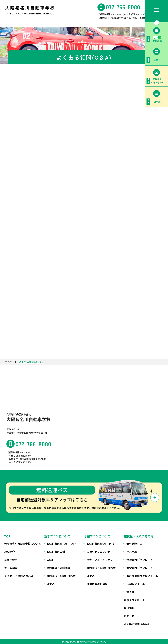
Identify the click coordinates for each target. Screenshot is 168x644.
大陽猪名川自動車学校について (23, 544)
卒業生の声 (11, 560)
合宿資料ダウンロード (140, 560)
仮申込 (51, 584)
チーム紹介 (11, 568)
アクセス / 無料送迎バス (19, 576)
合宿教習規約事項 (97, 584)
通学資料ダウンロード (140, 568)
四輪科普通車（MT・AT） (62, 544)
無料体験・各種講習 (58, 568)
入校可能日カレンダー (100, 552)
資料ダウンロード (134, 600)
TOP (9, 362)
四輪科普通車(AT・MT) (100, 544)
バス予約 (132, 552)
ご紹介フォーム (136, 584)
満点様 (130, 592)
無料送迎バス (134, 544)
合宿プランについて (97, 536)
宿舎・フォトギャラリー (101, 560)
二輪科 (51, 560)
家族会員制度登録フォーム (142, 576)
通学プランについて (57, 536)
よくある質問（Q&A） (137, 624)
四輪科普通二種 (56, 552)
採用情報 (129, 608)
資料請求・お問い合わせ (61, 576)
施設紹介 (10, 552)
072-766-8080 (123, 7)
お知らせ (129, 616)
